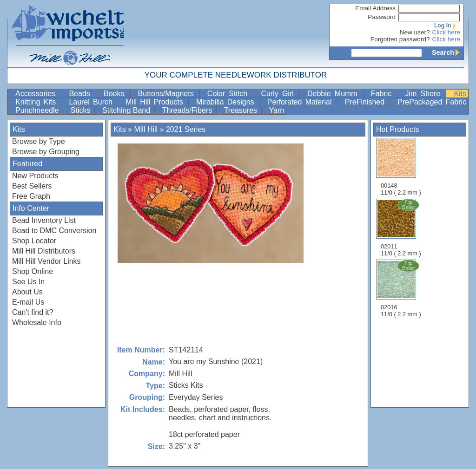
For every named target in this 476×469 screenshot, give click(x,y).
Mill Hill (146, 129)
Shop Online (33, 271)
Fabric (383, 94)
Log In (447, 26)
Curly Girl (279, 94)
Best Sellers (32, 186)
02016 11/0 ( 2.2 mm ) (402, 288)
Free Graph (31, 196)
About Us (27, 292)
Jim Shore (424, 94)
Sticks (82, 110)
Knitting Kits (37, 102)
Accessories (37, 94)
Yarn (277, 110)
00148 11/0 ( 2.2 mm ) (401, 167)
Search (448, 52)
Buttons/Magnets (168, 94)
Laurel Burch (92, 102)
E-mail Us (28, 302)
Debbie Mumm (334, 94)
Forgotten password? (400, 39)
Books (116, 94)
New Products (35, 176)
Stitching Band (127, 110)
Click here (446, 32)
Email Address (375, 8)
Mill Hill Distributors (44, 251)
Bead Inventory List (44, 220)
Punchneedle (38, 110)
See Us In (28, 282)
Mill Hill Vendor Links (46, 261)
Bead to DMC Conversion (54, 231)
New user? (415, 32)
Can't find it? (33, 312)
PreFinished (367, 102)
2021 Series (186, 129)
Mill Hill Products (156, 102)
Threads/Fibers (188, 110)
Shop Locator (34, 241)
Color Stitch (229, 94)
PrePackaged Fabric (432, 102)
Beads (81, 94)
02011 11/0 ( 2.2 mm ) (402, 228)
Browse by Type (39, 141)
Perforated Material (301, 102)
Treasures (242, 110)
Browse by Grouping (46, 152)
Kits (460, 94)
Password (382, 17)
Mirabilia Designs (227, 102)
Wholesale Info (37, 322)
